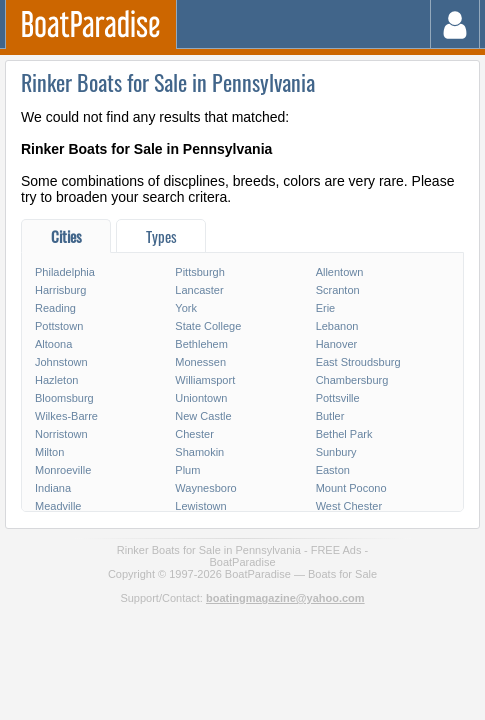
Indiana (53, 488)
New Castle (203, 416)
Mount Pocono (351, 488)
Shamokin (199, 452)
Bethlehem (201, 344)
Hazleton (56, 380)
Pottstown (59, 326)
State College (208, 326)
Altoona (53, 344)
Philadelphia (65, 272)
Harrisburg (60, 290)
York (186, 308)
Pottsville (338, 398)
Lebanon (337, 326)
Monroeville (63, 470)
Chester (194, 434)
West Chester (349, 506)
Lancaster (199, 290)
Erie (326, 308)
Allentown (340, 272)
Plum (187, 470)
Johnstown (61, 362)
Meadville (58, 506)
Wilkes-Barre (66, 416)
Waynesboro (205, 488)
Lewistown (200, 506)
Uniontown (201, 398)
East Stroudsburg (358, 362)
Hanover (337, 344)
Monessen (200, 362)
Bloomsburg (64, 398)
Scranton (338, 290)
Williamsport (205, 380)
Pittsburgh (200, 272)
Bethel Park (344, 434)
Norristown (61, 434)
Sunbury (336, 452)
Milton (49, 452)
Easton (333, 470)
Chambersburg (352, 380)
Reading (55, 308)
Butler (330, 416)
